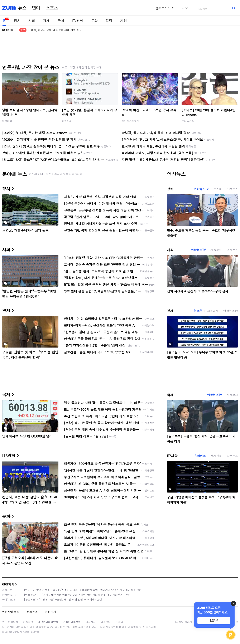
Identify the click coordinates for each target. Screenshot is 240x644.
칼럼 (109, 21)
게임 (124, 21)
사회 (32, 21)
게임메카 (7, 121)
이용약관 (28, 622)
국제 (61, 21)
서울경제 (216, 250)
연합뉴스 (232, 250)
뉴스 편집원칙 (10, 622)
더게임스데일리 (130, 121)
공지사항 (91, 622)
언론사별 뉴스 (11, 612)
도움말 (119, 622)
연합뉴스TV (201, 189)
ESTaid (8, 632)
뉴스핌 (218, 189)
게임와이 (67, 121)
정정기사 (8, 584)
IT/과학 (78, 21)
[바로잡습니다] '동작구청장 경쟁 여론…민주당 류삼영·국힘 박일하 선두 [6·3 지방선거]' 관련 (77, 595)
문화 (94, 21)
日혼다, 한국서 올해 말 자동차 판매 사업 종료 (55, 30)
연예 (36, 8)
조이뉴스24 (188, 121)
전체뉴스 (32, 612)
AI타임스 (200, 456)
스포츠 (52, 8)
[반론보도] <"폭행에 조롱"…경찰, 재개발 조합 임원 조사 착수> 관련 (63, 599)
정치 (17, 21)
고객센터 (106, 622)
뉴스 (22, 8)
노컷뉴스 (232, 189)
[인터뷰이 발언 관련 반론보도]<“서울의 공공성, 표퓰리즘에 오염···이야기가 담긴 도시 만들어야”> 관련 (83, 590)
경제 (46, 21)
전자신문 (216, 456)
